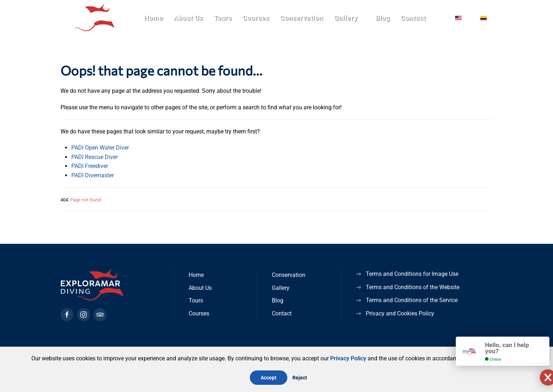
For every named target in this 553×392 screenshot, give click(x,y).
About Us (188, 18)
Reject (300, 378)
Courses (256, 18)
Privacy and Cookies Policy (395, 314)
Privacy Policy (348, 358)
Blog (383, 18)
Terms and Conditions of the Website (407, 287)
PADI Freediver (90, 166)
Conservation (302, 18)
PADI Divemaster (93, 175)
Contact (413, 18)
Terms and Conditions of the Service (406, 300)
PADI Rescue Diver (95, 157)
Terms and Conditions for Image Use (407, 274)
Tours (223, 18)
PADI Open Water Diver (100, 148)
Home (154, 18)
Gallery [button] (350, 18)
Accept (269, 378)
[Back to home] (87, 18)
